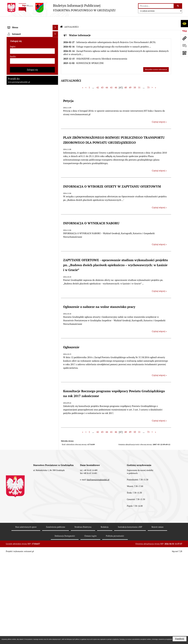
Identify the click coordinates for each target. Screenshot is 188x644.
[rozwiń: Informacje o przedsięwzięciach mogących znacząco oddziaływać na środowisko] (56, 284)
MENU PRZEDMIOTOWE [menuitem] (20, 26)
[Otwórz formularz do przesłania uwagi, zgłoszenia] (184, 46)
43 (102, 80)
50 (135, 80)
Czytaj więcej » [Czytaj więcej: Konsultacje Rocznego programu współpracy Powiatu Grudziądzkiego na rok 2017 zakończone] (159, 413)
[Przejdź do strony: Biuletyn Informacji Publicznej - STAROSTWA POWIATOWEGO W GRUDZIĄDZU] (61, 8)
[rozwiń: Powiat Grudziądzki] (56, 33)
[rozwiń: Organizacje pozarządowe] (56, 382)
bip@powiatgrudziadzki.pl (98, 634)
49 (130, 80)
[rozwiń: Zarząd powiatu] (56, 63)
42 (98, 80)
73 (148, 80)
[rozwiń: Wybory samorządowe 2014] (56, 240)
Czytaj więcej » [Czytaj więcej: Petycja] (159, 115)
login (13, 566)
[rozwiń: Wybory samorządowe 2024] (56, 225)
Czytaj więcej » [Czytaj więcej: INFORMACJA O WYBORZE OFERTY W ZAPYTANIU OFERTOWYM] (159, 200)
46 (116, 80)
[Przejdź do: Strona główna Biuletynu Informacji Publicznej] (61, 19)
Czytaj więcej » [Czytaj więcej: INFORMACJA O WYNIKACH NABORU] (159, 237)
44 (107, 80)
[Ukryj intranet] (55, 554)
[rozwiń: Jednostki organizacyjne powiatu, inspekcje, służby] (56, 107)
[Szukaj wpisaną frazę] (178, 6)
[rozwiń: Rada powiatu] (56, 48)
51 (139, 80)
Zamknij (180, 639)
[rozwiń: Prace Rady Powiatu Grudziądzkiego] (56, 125)
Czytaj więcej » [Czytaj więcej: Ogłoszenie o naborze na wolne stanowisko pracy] (159, 324)
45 (111, 80)
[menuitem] (32, 33)
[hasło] (32, 581)
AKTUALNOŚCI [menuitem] (15, 133)
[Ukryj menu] (55, 20)
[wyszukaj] (156, 6)
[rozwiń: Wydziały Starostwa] (56, 100)
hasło (13, 576)
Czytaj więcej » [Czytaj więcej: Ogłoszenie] (159, 368)
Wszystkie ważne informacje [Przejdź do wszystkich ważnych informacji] (156, 62)
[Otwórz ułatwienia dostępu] (184, 24)
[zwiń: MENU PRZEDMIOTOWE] (56, 26)
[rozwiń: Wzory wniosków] (56, 207)
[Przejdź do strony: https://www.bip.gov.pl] (184, 31)
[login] (32, 571)
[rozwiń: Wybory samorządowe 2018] (56, 232)
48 (126, 80)
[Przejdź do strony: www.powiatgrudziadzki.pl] (184, 38)
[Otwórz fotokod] (184, 53)
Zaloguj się (32, 589)
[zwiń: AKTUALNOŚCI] (56, 133)
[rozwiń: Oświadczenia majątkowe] (56, 118)
